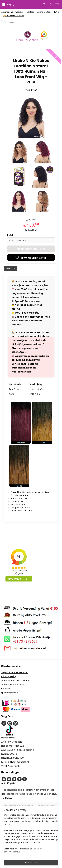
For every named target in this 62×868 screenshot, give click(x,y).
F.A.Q (57, 12)
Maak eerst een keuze (31, 249)
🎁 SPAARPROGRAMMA (14, 15)
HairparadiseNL (11, 816)
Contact (30, 12)
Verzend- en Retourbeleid (16, 681)
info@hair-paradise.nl (17, 762)
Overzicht (10, 268)
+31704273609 (12, 766)
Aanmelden (9, 849)
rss (48, 862)
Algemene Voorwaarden (12, 12)
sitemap (41, 862)
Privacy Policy (9, 676)
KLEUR (10, 235)
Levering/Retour (44, 12)
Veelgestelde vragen (13, 685)
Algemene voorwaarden (15, 672)
